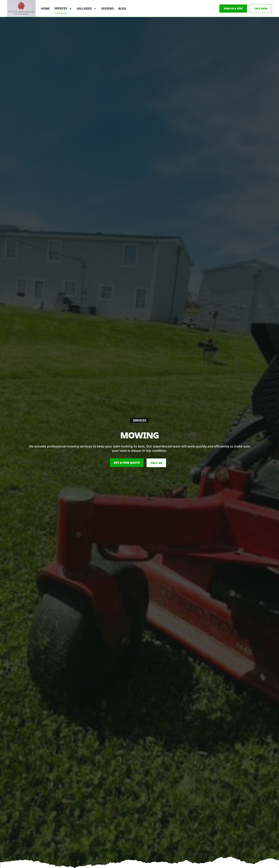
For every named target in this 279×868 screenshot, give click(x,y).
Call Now (261, 16)
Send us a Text (233, 16)
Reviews (108, 16)
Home (45, 16)
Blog (122, 16)
